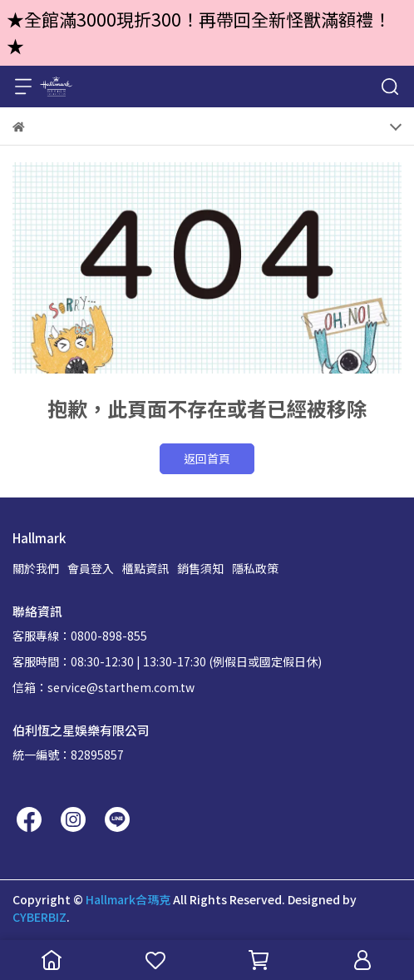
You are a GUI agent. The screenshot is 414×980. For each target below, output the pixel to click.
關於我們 (36, 568)
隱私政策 (255, 568)
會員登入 (91, 568)
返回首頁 (207, 458)
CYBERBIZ (39, 917)
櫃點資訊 (145, 568)
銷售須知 (200, 568)
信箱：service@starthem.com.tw (103, 687)
